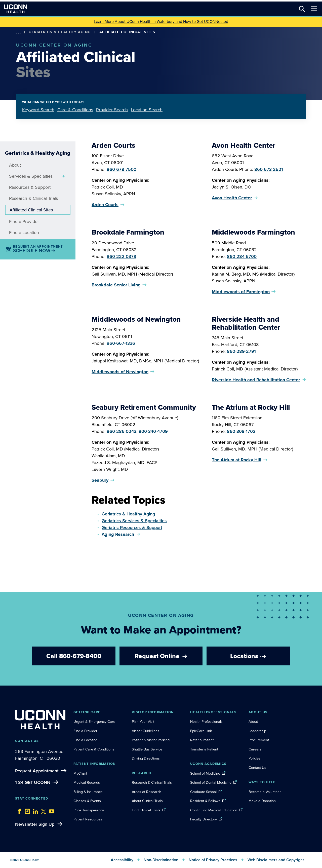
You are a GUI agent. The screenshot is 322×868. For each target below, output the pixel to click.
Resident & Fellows (205, 801)
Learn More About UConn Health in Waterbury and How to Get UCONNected (161, 22)
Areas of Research (147, 792)
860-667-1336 (121, 343)
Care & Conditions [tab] (75, 110)
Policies (254, 758)
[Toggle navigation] (314, 9)
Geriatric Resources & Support (132, 527)
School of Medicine (205, 773)
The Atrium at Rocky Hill (237, 460)
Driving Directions (146, 758)
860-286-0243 (122, 431)
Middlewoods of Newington (120, 372)
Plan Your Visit (143, 722)
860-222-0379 (122, 256)
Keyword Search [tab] (38, 110)
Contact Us (257, 768)
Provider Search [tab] (112, 110)
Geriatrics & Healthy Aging (60, 32)
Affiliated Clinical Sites (31, 210)
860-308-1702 (241, 431)
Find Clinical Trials (146, 810)
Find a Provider (24, 221)
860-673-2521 (269, 169)
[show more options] (19, 32)
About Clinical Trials (147, 801)
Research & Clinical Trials (33, 198)
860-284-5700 (242, 256)
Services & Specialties (31, 176)
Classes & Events (87, 801)
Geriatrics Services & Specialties (134, 521)
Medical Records (87, 782)
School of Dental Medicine (211, 782)
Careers (255, 749)
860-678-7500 (122, 169)
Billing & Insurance (88, 792)
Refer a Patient (202, 740)
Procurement (259, 740)
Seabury (100, 480)
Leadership (257, 731)
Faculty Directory (204, 819)
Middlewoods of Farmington (241, 292)
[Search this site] (302, 9)
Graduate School (203, 792)
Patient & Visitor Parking (151, 740)
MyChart (80, 773)
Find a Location (24, 233)
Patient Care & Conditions (94, 749)
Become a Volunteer (265, 792)
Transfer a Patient (204, 749)
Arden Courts (105, 205)
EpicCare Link (201, 731)
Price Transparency (89, 810)
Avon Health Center (232, 198)
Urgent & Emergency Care (94, 722)
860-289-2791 (241, 351)
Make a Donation (262, 801)
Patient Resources (88, 819)
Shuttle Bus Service (147, 749)
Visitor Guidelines (146, 731)
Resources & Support (30, 187)
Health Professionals (206, 722)
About (15, 165)
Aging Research (118, 534)
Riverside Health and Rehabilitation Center (256, 380)
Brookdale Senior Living (116, 285)
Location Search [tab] (147, 110)
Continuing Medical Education (214, 810)
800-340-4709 (153, 431)
